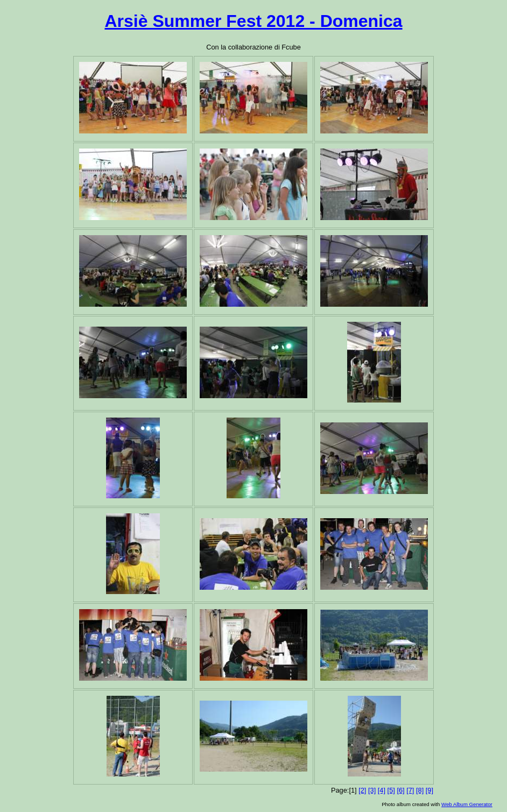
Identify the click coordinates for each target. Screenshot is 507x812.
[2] (362, 790)
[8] (420, 790)
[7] (410, 790)
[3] (372, 790)
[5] (391, 790)
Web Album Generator (467, 804)
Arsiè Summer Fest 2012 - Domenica (253, 21)
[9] (429, 790)
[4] (382, 790)
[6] (400, 790)
